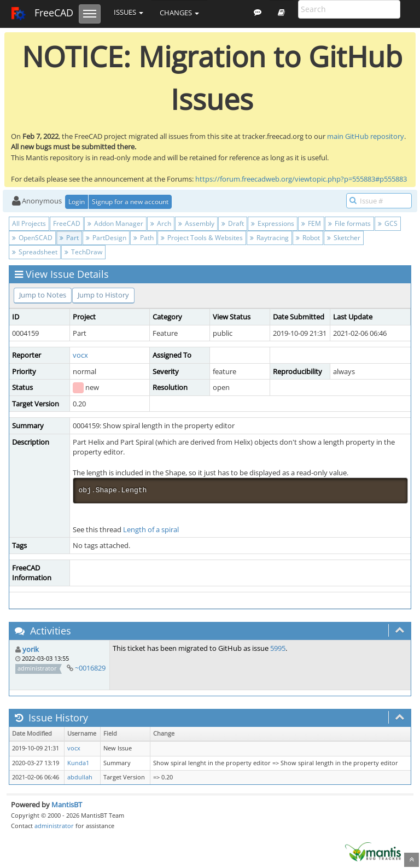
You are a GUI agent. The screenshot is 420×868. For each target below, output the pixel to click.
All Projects (29, 223)
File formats (349, 223)
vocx (80, 355)
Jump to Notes (43, 295)
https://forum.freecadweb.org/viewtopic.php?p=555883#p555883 (301, 179)
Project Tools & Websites (202, 238)
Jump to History (103, 295)
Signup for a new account (130, 202)
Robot (308, 238)
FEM (311, 223)
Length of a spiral (151, 529)
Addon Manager (115, 223)
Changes (179, 13)
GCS (388, 223)
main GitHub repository (366, 136)
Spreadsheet (35, 252)
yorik (31, 649)
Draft (233, 223)
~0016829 (90, 668)
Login (77, 202)
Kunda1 (78, 763)
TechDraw (83, 252)
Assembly (196, 223)
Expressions (273, 223)
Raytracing (269, 238)
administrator (54, 826)
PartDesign (106, 238)
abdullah (80, 777)
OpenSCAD (32, 238)
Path (144, 238)
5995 (278, 648)
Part (69, 238)
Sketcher (344, 238)
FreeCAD (42, 14)
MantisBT (67, 805)
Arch (161, 223)
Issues (129, 12)
